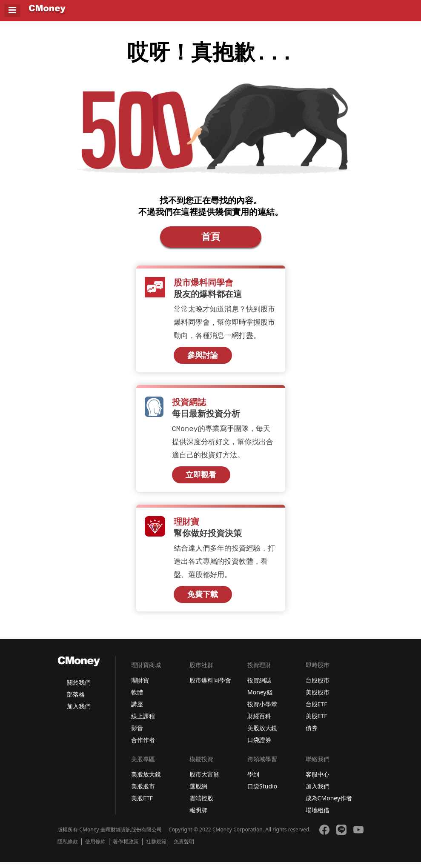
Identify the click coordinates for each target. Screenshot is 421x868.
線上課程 (143, 722)
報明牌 (198, 816)
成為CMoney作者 (329, 804)
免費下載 (203, 600)
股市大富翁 (204, 780)
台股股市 (318, 686)
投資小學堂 (262, 710)
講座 (137, 710)
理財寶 (140, 686)
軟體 (137, 698)
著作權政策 (126, 848)
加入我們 (79, 712)
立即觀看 (201, 480)
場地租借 (318, 816)
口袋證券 (259, 746)
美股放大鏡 (262, 734)
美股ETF (316, 722)
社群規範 (156, 848)
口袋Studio (262, 792)
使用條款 (95, 848)
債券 (312, 734)
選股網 (198, 792)
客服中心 (318, 780)
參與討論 (203, 360)
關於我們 (79, 688)
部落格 (76, 700)
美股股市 (318, 698)
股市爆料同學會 (210, 686)
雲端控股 (201, 804)
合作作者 (143, 746)
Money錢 (260, 698)
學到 (253, 780)
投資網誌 (259, 686)
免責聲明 (184, 848)
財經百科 (259, 722)
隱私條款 (68, 848)
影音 (137, 734)
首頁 (211, 240)
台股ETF (316, 710)
